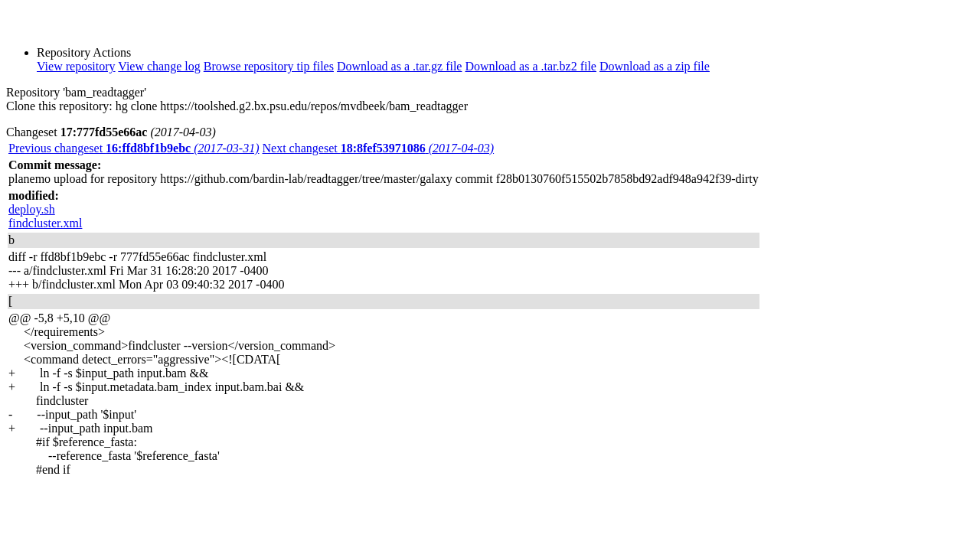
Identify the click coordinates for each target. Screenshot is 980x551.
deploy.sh (32, 209)
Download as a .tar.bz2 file (531, 66)
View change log (159, 66)
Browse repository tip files (269, 66)
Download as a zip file (655, 66)
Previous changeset (134, 148)
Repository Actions (84, 52)
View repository (76, 66)
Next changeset (379, 148)
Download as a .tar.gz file (400, 66)
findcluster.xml (45, 223)
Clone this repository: (59, 106)
